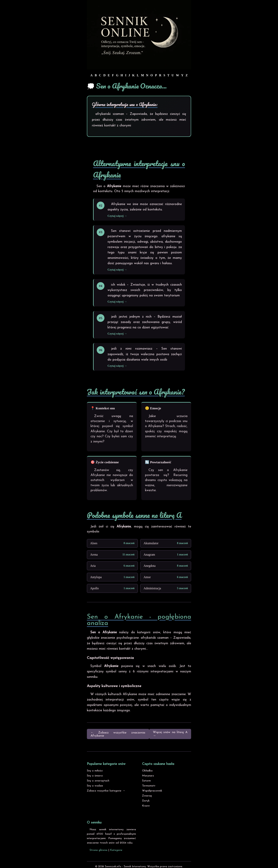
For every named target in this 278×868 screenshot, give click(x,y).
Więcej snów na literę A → (170, 734)
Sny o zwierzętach (98, 781)
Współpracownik (152, 791)
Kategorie (116, 850)
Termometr (149, 786)
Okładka (147, 771)
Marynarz (148, 776)
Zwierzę (147, 796)
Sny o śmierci (95, 776)
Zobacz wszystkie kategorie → (106, 791)
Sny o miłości (95, 771)
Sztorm (146, 781)
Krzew (146, 806)
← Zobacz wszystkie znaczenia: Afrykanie (118, 734)
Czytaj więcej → (117, 216)
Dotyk (146, 801)
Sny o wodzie (95, 786)
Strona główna (98, 850)
